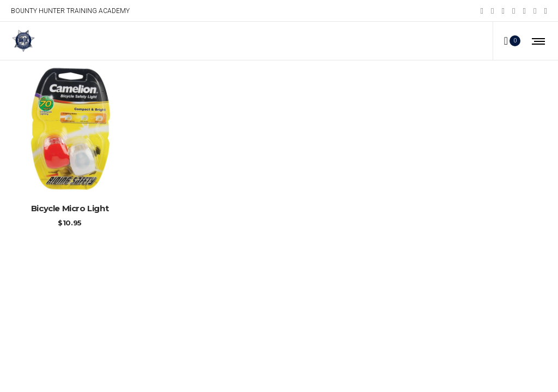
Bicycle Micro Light (70, 208)
